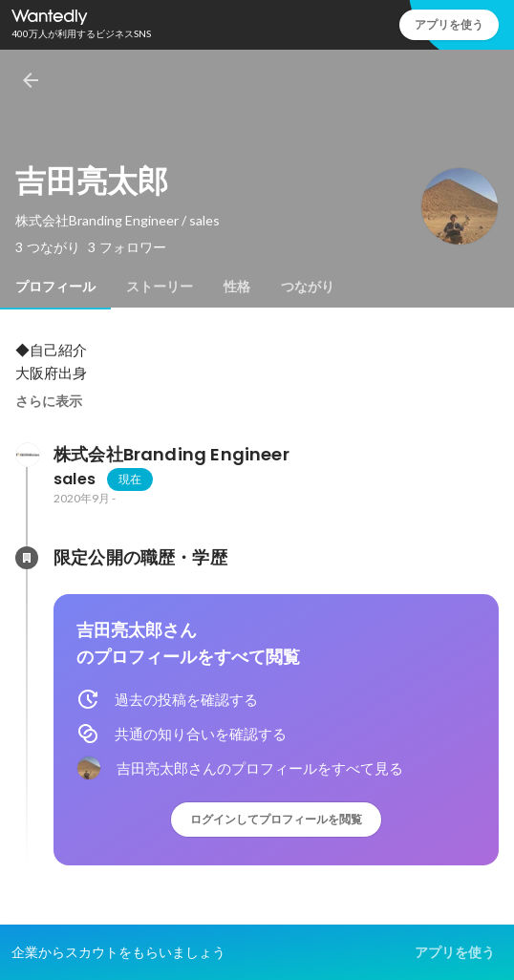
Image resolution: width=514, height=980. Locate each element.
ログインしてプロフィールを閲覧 (276, 819)
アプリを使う (449, 24)
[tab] (55, 287)
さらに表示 (49, 401)
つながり (308, 287)
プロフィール (55, 287)
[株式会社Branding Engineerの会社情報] (27, 455)
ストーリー (160, 287)
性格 (237, 287)
